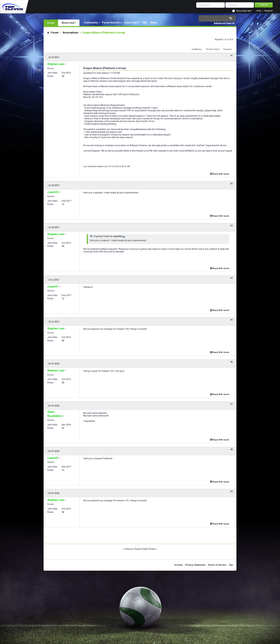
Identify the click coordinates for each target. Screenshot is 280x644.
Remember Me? (244, 11)
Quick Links (131, 23)
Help (259, 11)
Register (269, 11)
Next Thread (149, 549)
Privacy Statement (195, 565)
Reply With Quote (220, 174)
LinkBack (196, 49)
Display (227, 49)
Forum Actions (111, 23)
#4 (232, 278)
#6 (232, 362)
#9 (232, 491)
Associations (71, 33)
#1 (232, 55)
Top (231, 565)
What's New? (69, 23)
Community (91, 23)
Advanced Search (224, 23)
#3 (232, 226)
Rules (154, 23)
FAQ (145, 23)
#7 (232, 404)
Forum (51, 23)
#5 (232, 320)
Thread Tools (212, 49)
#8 (232, 449)
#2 (232, 184)
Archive (179, 565)
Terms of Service (217, 565)
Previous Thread (133, 549)
